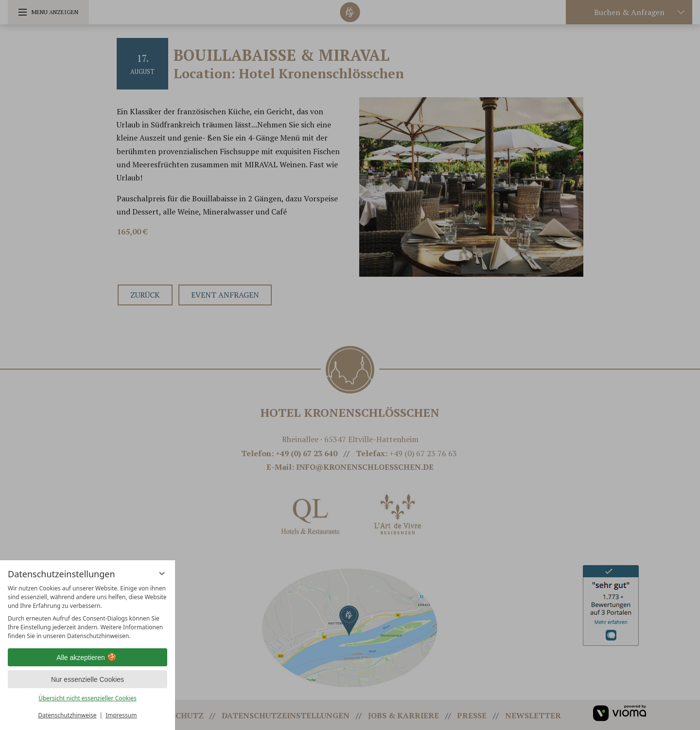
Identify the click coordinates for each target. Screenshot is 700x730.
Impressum (121, 715)
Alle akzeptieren (87, 658)
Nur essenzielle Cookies (87, 679)
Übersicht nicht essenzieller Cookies (87, 698)
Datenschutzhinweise (68, 715)
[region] (87, 612)
